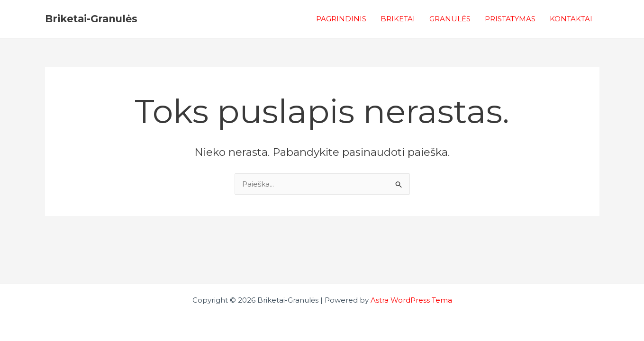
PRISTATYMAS (510, 19)
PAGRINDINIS (341, 19)
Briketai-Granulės (91, 19)
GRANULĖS (450, 19)
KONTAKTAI (571, 19)
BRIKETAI (398, 19)
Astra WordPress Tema (411, 300)
